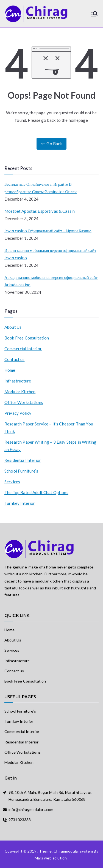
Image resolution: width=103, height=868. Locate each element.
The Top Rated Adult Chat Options (36, 492)
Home (10, 370)
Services (12, 482)
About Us (13, 327)
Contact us (15, 359)
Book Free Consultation (27, 338)
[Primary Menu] (94, 14)
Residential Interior (23, 460)
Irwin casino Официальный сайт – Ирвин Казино (48, 231)
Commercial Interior (23, 349)
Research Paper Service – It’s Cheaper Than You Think (49, 428)
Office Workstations (24, 402)
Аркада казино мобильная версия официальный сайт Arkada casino (51, 281)
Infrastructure (18, 381)
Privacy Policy (18, 413)
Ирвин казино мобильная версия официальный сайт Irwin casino (50, 254)
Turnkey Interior (20, 503)
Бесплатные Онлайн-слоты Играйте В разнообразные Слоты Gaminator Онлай (41, 188)
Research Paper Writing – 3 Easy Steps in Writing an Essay (50, 446)
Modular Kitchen (20, 392)
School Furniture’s (21, 471)
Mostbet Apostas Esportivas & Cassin (40, 211)
